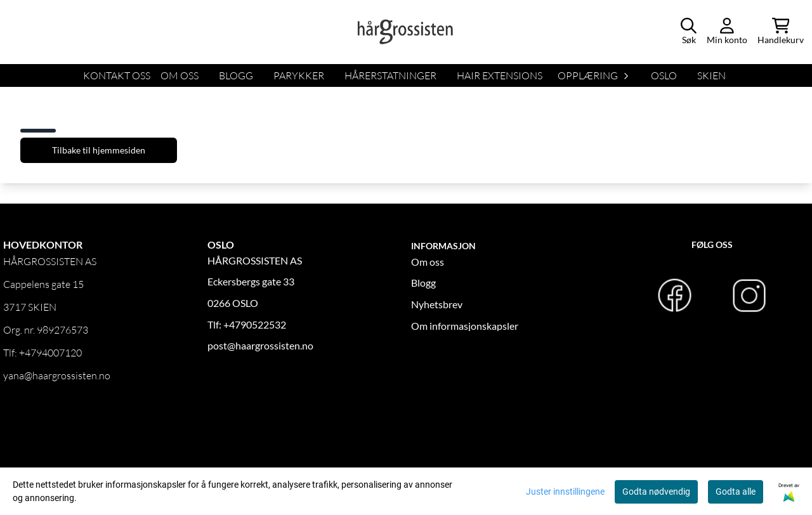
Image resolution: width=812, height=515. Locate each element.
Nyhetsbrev (437, 304)
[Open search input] (689, 32)
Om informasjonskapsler (465, 326)
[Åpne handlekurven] (781, 32)
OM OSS (180, 75)
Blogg (423, 283)
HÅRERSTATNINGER (390, 75)
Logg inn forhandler (46, 423)
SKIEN (711, 75)
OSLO (664, 75)
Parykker (299, 75)
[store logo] (406, 32)
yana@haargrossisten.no (57, 375)
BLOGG (236, 75)
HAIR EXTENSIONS (500, 75)
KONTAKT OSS (117, 75)
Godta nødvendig (656, 492)
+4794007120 (50, 353)
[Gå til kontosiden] (727, 32)
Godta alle (736, 492)
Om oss (428, 262)
